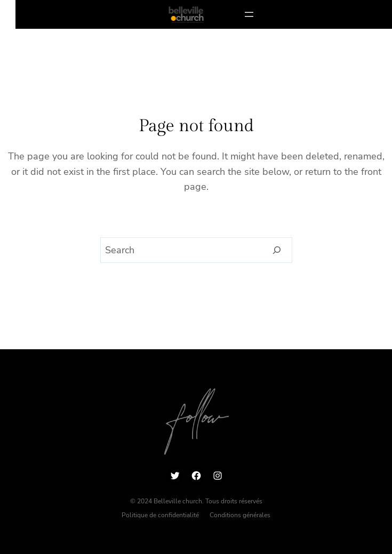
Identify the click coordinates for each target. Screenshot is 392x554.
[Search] (277, 250)
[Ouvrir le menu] (249, 14)
